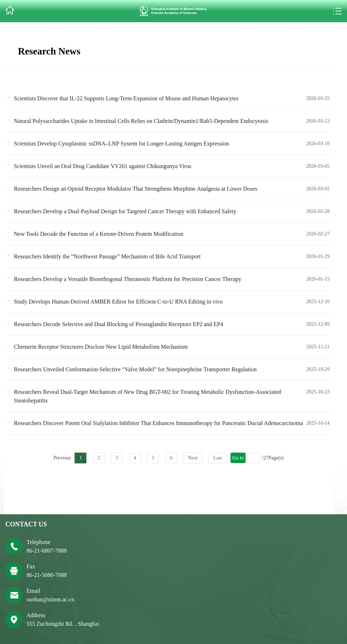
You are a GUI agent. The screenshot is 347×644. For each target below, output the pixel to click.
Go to (238, 458)
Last (218, 458)
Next (193, 458)
